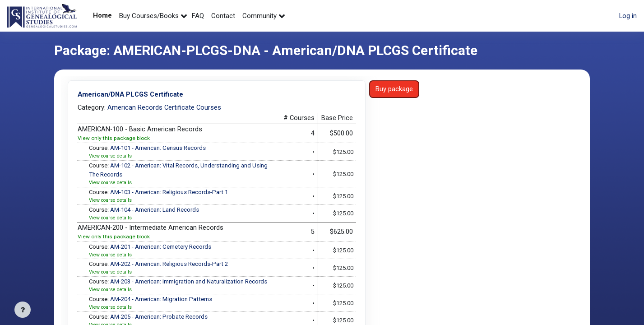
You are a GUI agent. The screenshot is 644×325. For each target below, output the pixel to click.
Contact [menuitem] (223, 16)
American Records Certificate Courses (165, 107)
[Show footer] (23, 310)
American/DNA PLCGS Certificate (132, 94)
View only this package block (114, 139)
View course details (111, 157)
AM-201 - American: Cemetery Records (162, 249)
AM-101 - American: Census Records (160, 149)
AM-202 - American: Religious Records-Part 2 (171, 266)
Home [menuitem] (102, 15)
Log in (628, 16)
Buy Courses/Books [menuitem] (149, 16)
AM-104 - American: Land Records (156, 211)
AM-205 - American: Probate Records (160, 320)
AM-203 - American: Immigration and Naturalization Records (190, 284)
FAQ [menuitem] (198, 16)
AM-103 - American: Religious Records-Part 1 (171, 194)
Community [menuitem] (259, 16)
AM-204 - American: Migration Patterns (163, 302)
